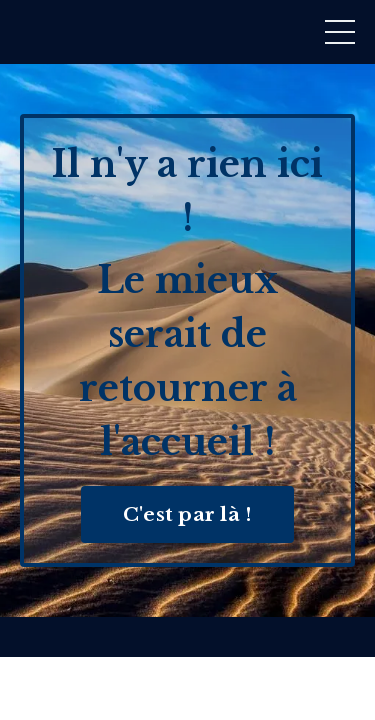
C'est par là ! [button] (188, 514)
